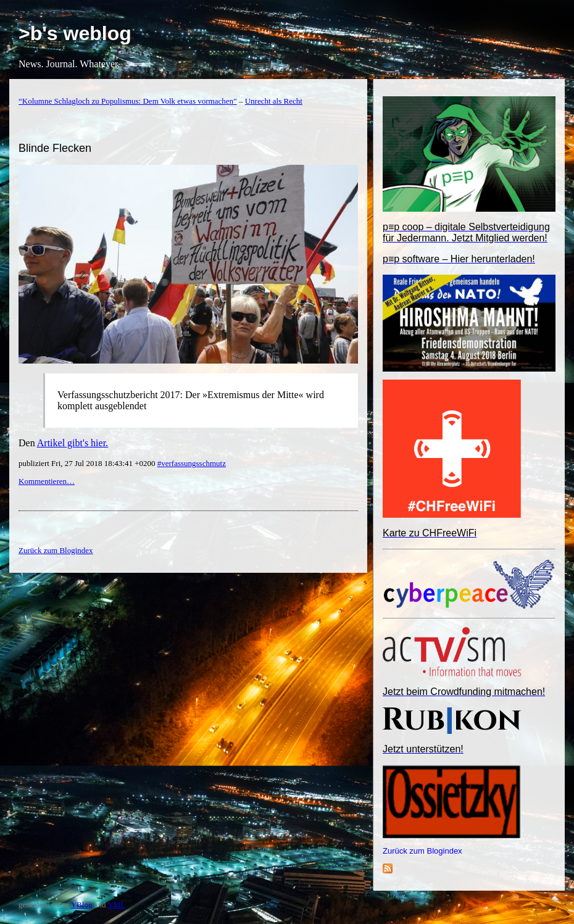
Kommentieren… (47, 481)
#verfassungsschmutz (192, 463)
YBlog (82, 905)
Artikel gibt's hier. (73, 443)
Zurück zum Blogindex (422, 851)
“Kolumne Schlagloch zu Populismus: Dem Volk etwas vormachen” (128, 101)
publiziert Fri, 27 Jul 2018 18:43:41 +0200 (88, 463)
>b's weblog (75, 33)
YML (116, 905)
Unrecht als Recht (274, 101)
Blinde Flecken (55, 148)
